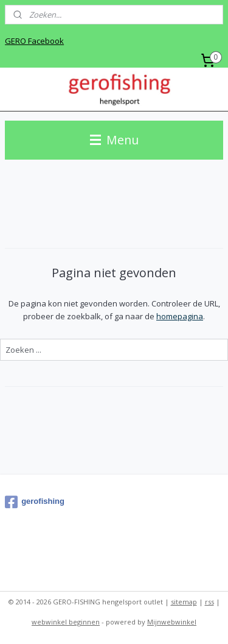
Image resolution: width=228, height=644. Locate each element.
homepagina (180, 316)
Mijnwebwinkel (172, 622)
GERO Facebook (34, 41)
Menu (114, 140)
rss (209, 602)
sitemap (184, 602)
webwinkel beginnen (66, 622)
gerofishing (35, 502)
